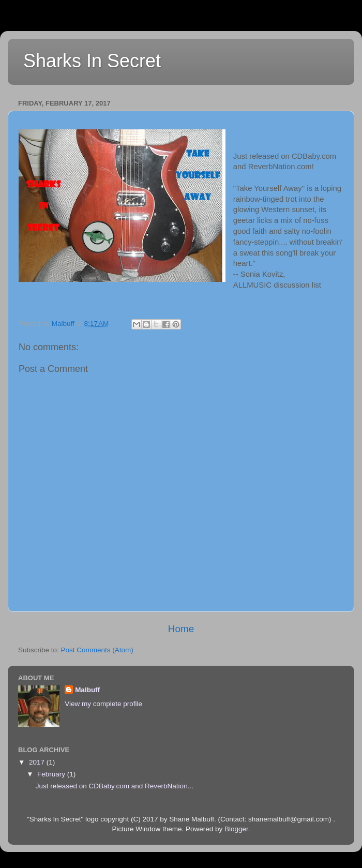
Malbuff (87, 690)
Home (181, 629)
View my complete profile (103, 704)
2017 (38, 762)
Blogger (236, 829)
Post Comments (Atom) (97, 650)
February (52, 774)
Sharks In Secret (92, 61)
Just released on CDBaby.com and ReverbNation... (115, 786)
